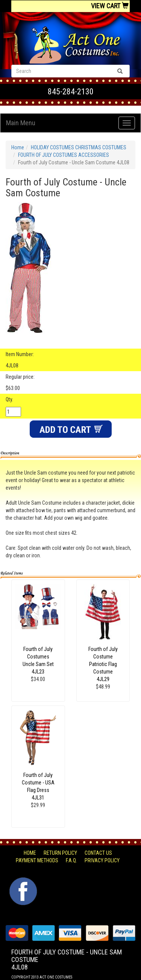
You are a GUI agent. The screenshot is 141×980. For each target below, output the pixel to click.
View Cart (110, 6)
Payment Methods (37, 860)
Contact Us (98, 853)
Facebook (22, 881)
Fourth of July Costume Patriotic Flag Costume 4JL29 (103, 664)
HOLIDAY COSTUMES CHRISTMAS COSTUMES (79, 147)
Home (18, 147)
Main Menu (21, 123)
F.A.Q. (71, 860)
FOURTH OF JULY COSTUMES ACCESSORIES (64, 155)
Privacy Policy (102, 860)
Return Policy (60, 853)
